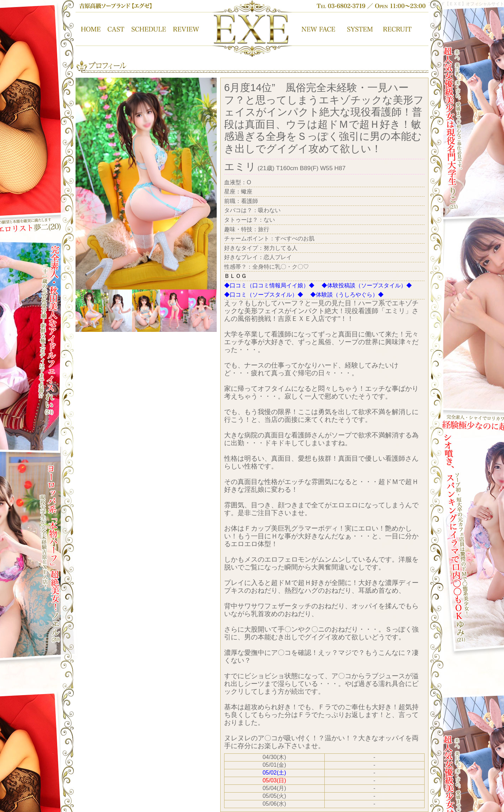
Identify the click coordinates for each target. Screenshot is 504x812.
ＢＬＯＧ (235, 276)
